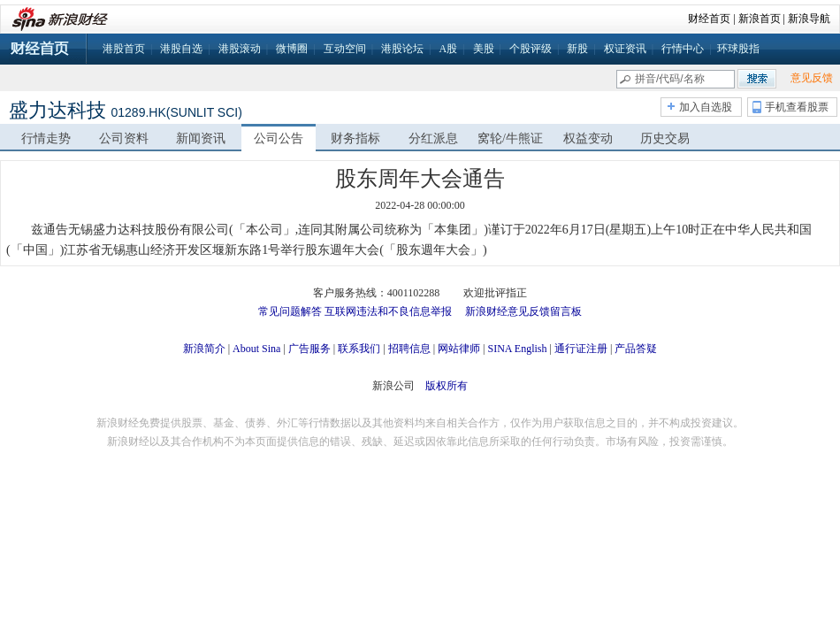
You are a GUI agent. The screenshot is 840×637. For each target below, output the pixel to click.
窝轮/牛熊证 (510, 138)
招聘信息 (409, 349)
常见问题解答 (290, 311)
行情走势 (46, 138)
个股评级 (531, 49)
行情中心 (683, 49)
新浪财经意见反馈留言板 (523, 311)
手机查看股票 (797, 107)
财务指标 (355, 138)
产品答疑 (636, 349)
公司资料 (124, 138)
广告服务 (309, 349)
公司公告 (279, 138)
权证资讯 (625, 49)
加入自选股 (706, 107)
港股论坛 (402, 49)
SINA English (517, 349)
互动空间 (345, 49)
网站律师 (459, 349)
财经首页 (709, 19)
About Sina (256, 349)
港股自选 (181, 49)
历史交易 (665, 138)
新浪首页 (760, 19)
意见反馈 (812, 78)
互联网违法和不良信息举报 (388, 311)
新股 (577, 49)
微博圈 (292, 49)
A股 (448, 49)
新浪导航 (809, 19)
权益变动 (588, 138)
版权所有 (447, 386)
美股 (484, 49)
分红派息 (433, 138)
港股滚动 (240, 49)
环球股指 (738, 49)
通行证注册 (581, 349)
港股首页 (124, 49)
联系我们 (359, 349)
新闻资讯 (201, 138)
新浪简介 (204, 349)
